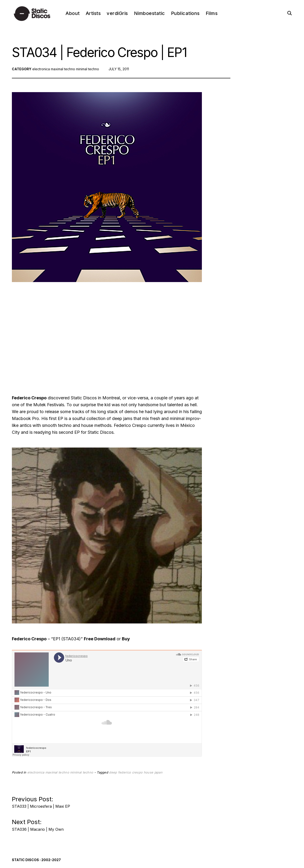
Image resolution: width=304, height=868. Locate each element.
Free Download (100, 639)
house (149, 772)
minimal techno (88, 69)
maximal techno (63, 69)
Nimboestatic (150, 13)
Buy (126, 639)
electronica (41, 69)
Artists (93, 13)
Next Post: (38, 824)
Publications (185, 13)
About (73, 13)
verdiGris (117, 13)
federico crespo (130, 772)
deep (113, 772)
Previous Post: (41, 801)
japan (159, 772)
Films (212, 13)
